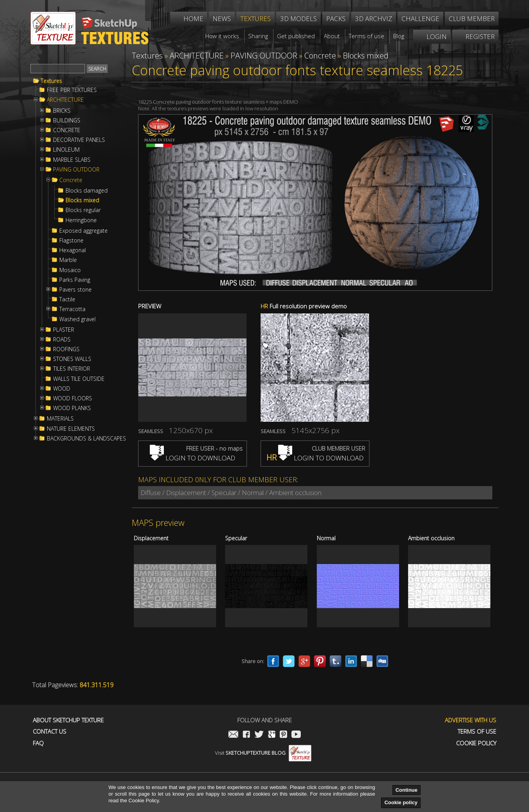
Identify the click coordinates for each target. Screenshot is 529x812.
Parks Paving (75, 280)
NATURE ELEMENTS (71, 429)
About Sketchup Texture (68, 720)
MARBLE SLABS (72, 160)
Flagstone (71, 241)
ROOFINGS (66, 349)
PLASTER (64, 330)
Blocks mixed (82, 200)
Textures (51, 81)
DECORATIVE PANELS (79, 140)
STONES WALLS (72, 359)
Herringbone (81, 220)
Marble (68, 260)
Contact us (50, 732)
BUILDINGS (67, 120)
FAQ (38, 743)
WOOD (62, 389)
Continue (407, 790)
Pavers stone (75, 290)
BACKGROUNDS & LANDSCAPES (86, 439)
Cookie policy (401, 802)
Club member (472, 19)
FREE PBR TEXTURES (72, 90)
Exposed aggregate (83, 231)
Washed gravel (77, 319)
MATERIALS (60, 419)
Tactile (67, 299)
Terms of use (477, 732)
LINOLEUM (66, 150)
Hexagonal (73, 250)
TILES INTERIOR (72, 369)
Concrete (71, 180)
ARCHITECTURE (65, 100)
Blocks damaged (87, 191)
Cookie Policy (476, 743)
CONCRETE (67, 130)
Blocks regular (83, 210)
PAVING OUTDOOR (76, 170)
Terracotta (72, 309)
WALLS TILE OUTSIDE (79, 379)
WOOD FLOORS (73, 398)
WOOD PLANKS (72, 408)
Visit (263, 753)
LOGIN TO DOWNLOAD (193, 458)
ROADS (62, 340)
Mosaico (70, 270)
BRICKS (62, 111)
